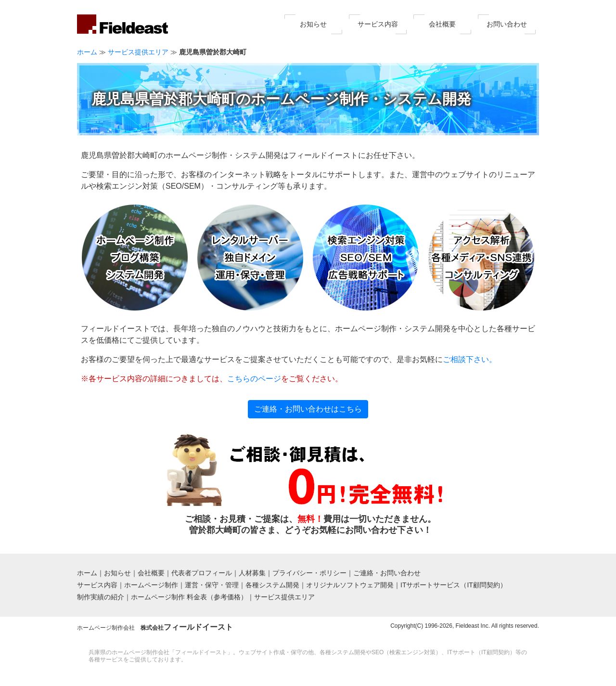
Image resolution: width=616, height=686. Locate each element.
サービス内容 (378, 24)
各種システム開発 (272, 585)
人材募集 (252, 573)
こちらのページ (254, 379)
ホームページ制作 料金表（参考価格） (189, 597)
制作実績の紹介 (101, 597)
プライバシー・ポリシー (309, 573)
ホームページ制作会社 (155, 628)
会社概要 (442, 24)
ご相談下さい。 (470, 359)
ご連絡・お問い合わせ (387, 573)
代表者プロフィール (202, 573)
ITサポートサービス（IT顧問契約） (454, 585)
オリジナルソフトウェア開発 (350, 585)
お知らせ (313, 24)
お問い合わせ (507, 24)
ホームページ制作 (151, 585)
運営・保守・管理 (212, 585)
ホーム (87, 52)
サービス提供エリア (138, 52)
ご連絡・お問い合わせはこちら (308, 409)
